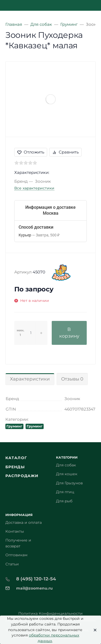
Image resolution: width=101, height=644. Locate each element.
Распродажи (22, 476)
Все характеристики (34, 188)
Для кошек (67, 474)
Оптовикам (16, 555)
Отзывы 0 (72, 379)
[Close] (93, 630)
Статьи (12, 564)
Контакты (15, 531)
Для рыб (64, 501)
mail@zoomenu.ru (34, 588)
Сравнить (65, 152)
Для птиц (65, 492)
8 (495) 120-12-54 (36, 579)
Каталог (16, 458)
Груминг (14, 426)
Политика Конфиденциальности (50, 613)
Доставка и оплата (24, 522)
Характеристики (30, 379)
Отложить (31, 152)
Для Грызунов (69, 483)
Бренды (15, 467)
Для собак (66, 465)
